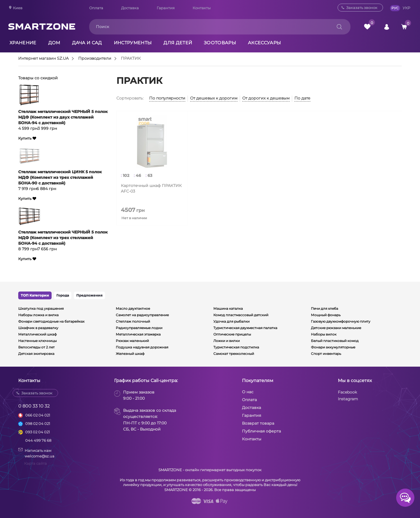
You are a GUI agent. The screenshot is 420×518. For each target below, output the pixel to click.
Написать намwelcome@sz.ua (36, 453)
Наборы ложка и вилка (38, 315)
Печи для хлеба (325, 308)
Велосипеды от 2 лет (36, 347)
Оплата (96, 8)
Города (63, 295)
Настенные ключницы (37, 341)
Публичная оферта (261, 431)
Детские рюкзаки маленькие (336, 328)
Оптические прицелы (232, 334)
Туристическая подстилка (236, 347)
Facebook (347, 392)
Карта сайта (35, 463)
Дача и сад (87, 43)
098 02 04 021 (38, 424)
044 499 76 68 (38, 440)
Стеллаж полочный (133, 321)
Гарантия (166, 8)
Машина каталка (228, 308)
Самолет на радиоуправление (142, 315)
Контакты (202, 8)
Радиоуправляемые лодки (139, 328)
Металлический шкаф (37, 334)
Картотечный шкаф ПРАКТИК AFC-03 (151, 188)
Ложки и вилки (227, 341)
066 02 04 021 (38, 415)
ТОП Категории (35, 295)
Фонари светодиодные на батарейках (51, 321)
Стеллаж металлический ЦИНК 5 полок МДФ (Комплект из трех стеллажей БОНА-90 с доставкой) (60, 177)
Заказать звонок (362, 8)
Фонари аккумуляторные (333, 347)
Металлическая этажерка (138, 334)
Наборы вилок (324, 334)
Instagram (348, 399)
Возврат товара (258, 423)
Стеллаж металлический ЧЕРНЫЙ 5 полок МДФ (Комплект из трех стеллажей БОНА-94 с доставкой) (63, 238)
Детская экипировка (36, 354)
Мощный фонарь (326, 315)
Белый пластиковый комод (335, 341)
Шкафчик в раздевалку (38, 328)
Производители (95, 59)
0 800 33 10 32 (34, 406)
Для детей (178, 43)
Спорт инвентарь (326, 354)
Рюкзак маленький (132, 341)
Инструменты (133, 43)
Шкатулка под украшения (41, 308)
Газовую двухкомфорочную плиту (341, 321)
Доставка (130, 8)
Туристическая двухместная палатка (245, 328)
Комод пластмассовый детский (241, 315)
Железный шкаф (130, 354)
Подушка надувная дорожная (142, 347)
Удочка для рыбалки (231, 321)
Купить (25, 138)
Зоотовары (220, 43)
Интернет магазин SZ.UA (43, 59)
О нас (248, 392)
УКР (406, 8)
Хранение (23, 43)
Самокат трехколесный (234, 354)
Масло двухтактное (133, 308)
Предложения (89, 295)
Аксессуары (264, 43)
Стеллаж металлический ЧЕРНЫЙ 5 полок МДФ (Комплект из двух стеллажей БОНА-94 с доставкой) (63, 117)
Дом (54, 43)
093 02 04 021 (38, 432)
